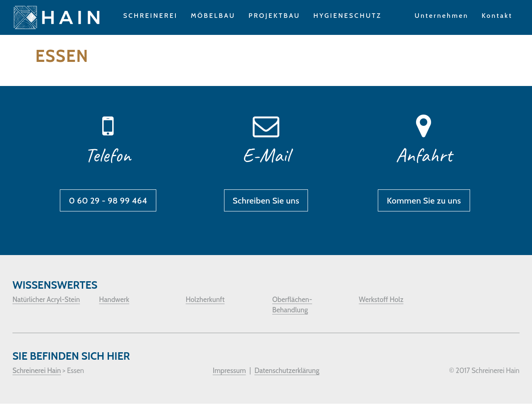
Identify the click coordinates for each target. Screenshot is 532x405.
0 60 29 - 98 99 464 (108, 201)
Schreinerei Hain (37, 372)
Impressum (229, 372)
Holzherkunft (205, 301)
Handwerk (114, 301)
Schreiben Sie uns (266, 201)
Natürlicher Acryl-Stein (46, 301)
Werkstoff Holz (381, 301)
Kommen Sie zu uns (424, 201)
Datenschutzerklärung (287, 372)
